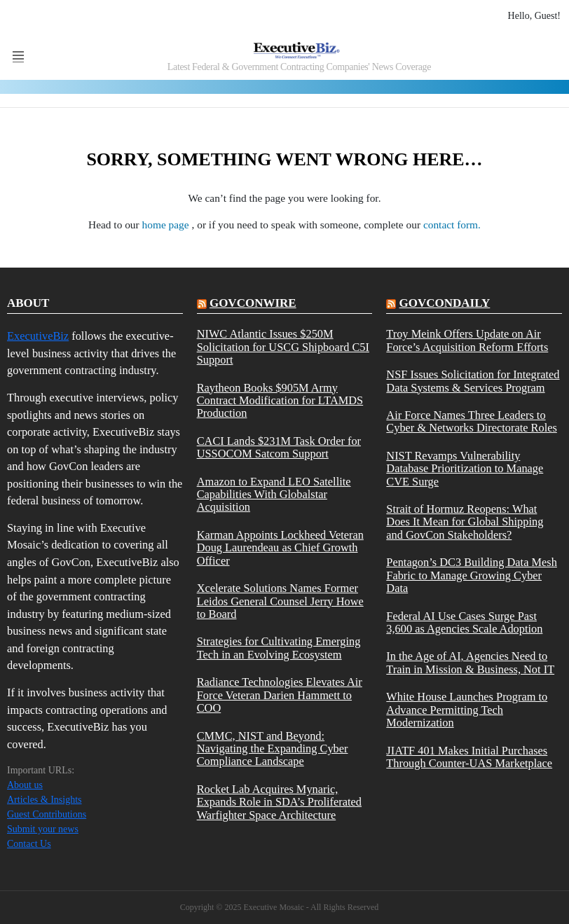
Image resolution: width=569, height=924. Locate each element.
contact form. (452, 225)
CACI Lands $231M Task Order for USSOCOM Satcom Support (279, 448)
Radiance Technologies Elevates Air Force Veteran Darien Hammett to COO (280, 695)
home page (167, 225)
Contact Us (29, 844)
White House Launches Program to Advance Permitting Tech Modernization (467, 710)
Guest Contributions (47, 814)
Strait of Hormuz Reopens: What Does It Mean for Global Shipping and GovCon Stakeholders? (465, 522)
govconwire (253, 303)
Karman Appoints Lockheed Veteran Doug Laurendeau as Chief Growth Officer (280, 548)
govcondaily (445, 303)
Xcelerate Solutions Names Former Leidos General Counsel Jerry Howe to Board (280, 601)
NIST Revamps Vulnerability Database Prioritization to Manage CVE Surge (465, 469)
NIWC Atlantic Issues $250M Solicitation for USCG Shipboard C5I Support (283, 347)
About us (25, 785)
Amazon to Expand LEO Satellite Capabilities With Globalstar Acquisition (274, 495)
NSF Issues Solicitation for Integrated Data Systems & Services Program (473, 381)
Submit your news (43, 829)
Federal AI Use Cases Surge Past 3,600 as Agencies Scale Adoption (464, 623)
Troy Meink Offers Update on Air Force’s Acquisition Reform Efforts (467, 340)
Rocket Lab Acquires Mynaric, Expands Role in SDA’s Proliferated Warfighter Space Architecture (279, 802)
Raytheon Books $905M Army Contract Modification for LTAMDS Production (280, 401)
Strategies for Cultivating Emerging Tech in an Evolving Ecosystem (279, 648)
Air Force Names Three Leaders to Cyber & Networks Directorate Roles (472, 422)
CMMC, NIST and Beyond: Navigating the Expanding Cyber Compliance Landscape (273, 749)
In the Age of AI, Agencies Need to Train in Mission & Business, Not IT (470, 663)
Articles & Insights (44, 800)
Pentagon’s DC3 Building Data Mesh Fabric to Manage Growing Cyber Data (472, 575)
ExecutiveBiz (38, 336)
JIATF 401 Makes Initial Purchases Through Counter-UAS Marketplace (469, 757)
